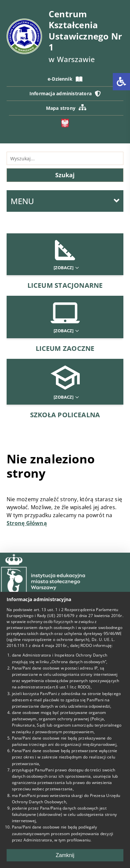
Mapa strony (66, 108)
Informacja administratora (65, 93)
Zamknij (65, 855)
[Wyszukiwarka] (65, 158)
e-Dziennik (65, 79)
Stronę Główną (27, 523)
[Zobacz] (66, 268)
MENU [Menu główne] (65, 201)
